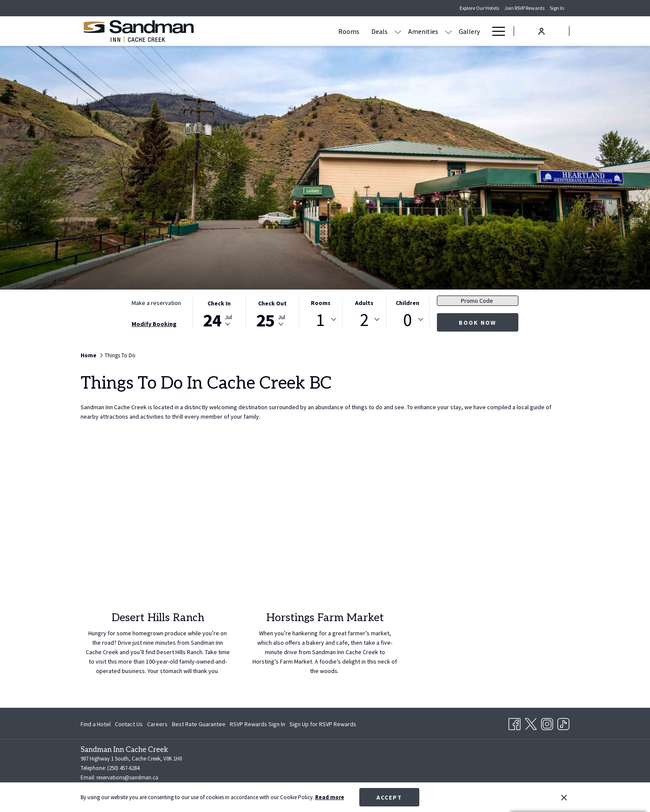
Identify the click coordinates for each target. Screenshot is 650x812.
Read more (330, 797)
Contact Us (129, 724)
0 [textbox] (408, 320)
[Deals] (298, 31)
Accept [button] (389, 797)
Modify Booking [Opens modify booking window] (154, 324)
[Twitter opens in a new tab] (531, 723)
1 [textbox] (320, 320)
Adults (364, 303)
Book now (477, 323)
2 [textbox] (364, 320)
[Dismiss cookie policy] (564, 797)
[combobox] (321, 320)
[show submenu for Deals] (316, 31)
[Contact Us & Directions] (445, 31)
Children (408, 303)
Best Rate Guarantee (199, 724)
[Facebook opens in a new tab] (515, 723)
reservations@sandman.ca (127, 777)
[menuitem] (97, 724)
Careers (157, 724)
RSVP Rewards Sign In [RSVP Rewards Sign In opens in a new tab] (257, 725)
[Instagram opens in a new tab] (547, 723)
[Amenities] (341, 31)
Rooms (321, 303)
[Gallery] (387, 31)
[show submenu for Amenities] (367, 31)
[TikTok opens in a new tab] (563, 723)
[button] (219, 313)
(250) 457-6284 (123, 768)
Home (89, 355)
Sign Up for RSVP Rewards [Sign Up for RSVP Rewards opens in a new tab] (323, 725)
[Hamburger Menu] (495, 31)
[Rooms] (267, 31)
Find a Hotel (96, 724)
